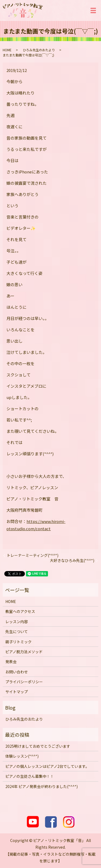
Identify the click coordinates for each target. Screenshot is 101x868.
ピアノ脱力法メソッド (24, 652)
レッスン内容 (17, 622)
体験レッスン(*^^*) (22, 756)
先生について (17, 631)
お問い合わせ (17, 672)
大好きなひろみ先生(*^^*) (72, 560)
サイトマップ (17, 692)
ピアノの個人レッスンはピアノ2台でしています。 (47, 766)
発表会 (11, 662)
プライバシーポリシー (24, 682)
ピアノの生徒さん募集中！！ (30, 776)
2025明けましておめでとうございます (38, 746)
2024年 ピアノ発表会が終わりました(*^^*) (42, 786)
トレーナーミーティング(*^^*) (33, 555)
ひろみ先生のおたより (39, 50)
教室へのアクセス (20, 611)
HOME (7, 50)
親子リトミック (18, 642)
